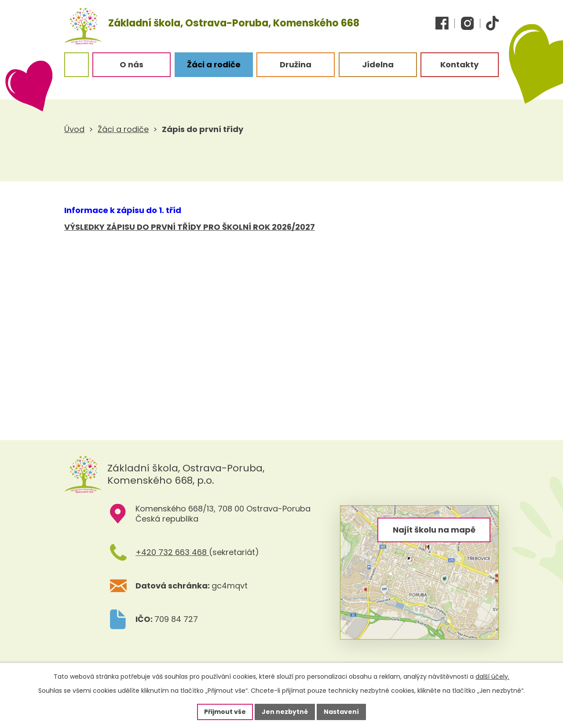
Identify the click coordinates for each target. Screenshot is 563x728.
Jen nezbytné (285, 712)
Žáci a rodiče (123, 129)
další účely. (492, 677)
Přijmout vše (225, 712)
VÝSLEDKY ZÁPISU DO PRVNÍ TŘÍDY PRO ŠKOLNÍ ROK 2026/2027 (190, 227)
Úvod (74, 129)
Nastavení (341, 712)
